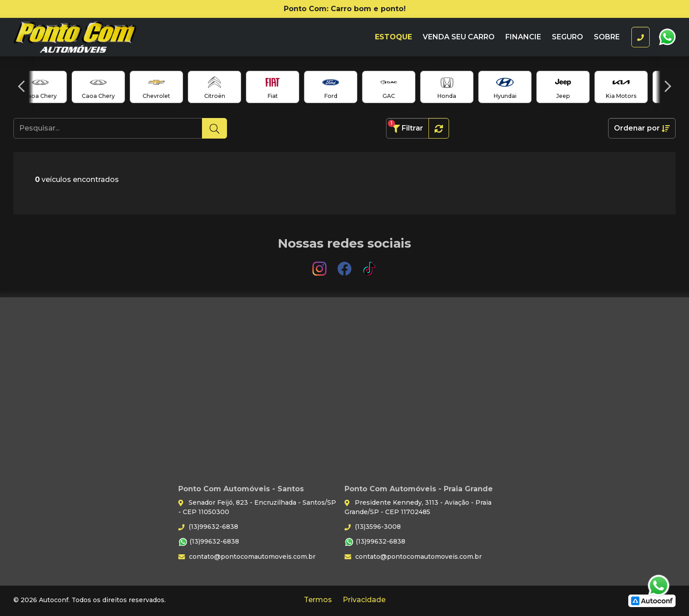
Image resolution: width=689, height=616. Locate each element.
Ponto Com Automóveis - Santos (92, 37)
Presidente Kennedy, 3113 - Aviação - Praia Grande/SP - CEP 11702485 (418, 507)
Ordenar (642, 128)
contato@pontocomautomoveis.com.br (247, 557)
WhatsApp (667, 37)
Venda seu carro (459, 37)
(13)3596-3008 (373, 527)
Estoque (393, 37)
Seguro (567, 37)
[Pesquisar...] (108, 128)
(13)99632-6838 (208, 527)
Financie (523, 37)
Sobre (607, 37)
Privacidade (364, 600)
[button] (21, 86)
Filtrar (405, 126)
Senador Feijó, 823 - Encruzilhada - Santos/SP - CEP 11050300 (257, 507)
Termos (318, 600)
